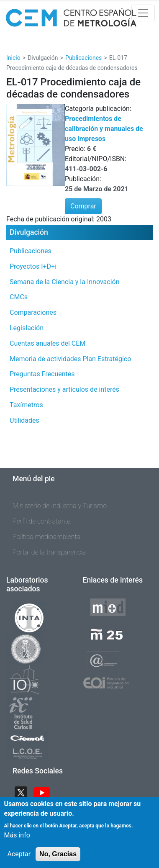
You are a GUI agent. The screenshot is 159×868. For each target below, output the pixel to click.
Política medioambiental (47, 537)
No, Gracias (58, 859)
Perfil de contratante (42, 521)
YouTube (45, 792)
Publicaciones (83, 58)
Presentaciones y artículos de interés (64, 389)
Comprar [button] (83, 206)
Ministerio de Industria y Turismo (60, 506)
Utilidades (24, 420)
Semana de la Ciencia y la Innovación (65, 282)
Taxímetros (26, 405)
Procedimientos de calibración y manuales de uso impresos (104, 129)
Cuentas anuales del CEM (47, 343)
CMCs (19, 297)
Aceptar (19, 859)
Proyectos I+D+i (33, 266)
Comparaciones (33, 312)
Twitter (24, 792)
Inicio (13, 58)
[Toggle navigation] (143, 13)
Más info (17, 840)
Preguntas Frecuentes (42, 374)
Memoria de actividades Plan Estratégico (70, 359)
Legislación (27, 328)
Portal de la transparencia (49, 552)
